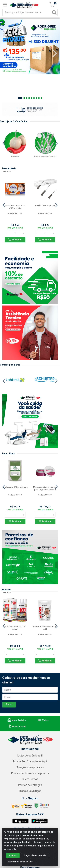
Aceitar (13, 855)
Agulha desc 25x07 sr (45, 205)
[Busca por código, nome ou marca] (27, 12)
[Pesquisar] (54, 12)
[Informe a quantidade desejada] (15, 233)
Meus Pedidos (17, 720)
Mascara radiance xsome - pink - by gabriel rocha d (45, 488)
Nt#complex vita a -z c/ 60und (15, 628)
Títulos (43, 720)
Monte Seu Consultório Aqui (30, 761)
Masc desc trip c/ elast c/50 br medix (15, 207)
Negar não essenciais (35, 855)
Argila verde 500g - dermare (15, 487)
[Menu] (5, 5)
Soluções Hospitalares (30, 767)
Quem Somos (30, 779)
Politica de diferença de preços (30, 773)
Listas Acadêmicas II (30, 756)
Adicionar (15, 240)
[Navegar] (5, 53)
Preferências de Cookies (20, 862)
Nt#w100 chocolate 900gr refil (45, 628)
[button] (20, 98)
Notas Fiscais (17, 727)
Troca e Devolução (30, 791)
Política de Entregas (30, 785)
